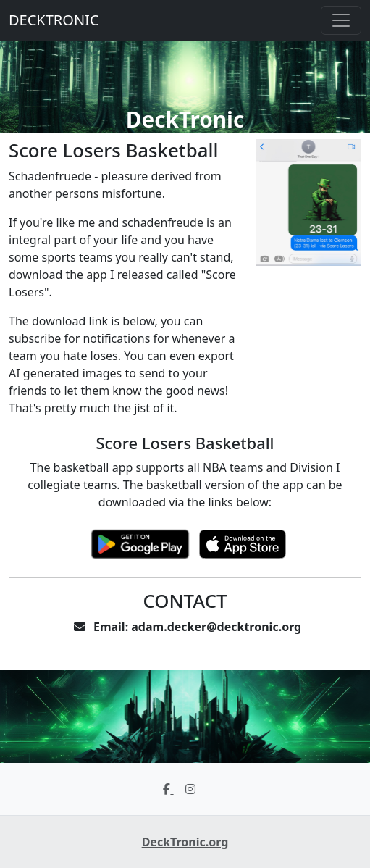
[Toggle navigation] (341, 20)
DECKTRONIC (54, 20)
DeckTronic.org (185, 842)
